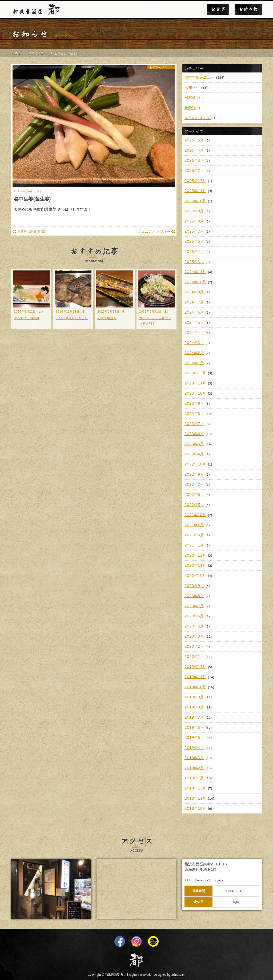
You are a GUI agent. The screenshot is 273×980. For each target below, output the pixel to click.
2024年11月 (195, 272)
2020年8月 (194, 596)
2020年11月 (195, 565)
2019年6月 (194, 727)
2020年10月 (195, 576)
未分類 (190, 108)
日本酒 (190, 98)
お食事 (218, 9)
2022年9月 (194, 474)
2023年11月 (195, 383)
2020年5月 (194, 626)
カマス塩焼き (107, 318)
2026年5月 (194, 140)
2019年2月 (194, 768)
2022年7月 (194, 484)
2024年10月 (195, 282)
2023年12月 (195, 373)
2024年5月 (194, 322)
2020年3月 (194, 636)
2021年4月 (194, 525)
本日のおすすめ (198, 118)
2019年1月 (194, 778)
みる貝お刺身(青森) (29, 231)
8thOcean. (178, 975)
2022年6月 (194, 495)
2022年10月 (195, 464)
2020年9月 (194, 586)
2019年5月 (194, 738)
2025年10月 (195, 201)
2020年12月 (195, 555)
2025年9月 (194, 211)
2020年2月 (194, 646)
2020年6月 (194, 616)
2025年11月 (195, 191)
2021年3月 (194, 535)
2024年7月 (194, 302)
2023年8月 (194, 414)
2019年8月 (194, 707)
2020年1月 (194, 657)
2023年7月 (194, 424)
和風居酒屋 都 (114, 975)
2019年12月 (195, 667)
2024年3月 (194, 343)
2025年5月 (194, 241)
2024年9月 (194, 292)
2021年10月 (195, 515)
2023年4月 (194, 454)
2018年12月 (195, 788)
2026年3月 (194, 160)
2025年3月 (194, 262)
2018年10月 (195, 808)
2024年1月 (194, 363)
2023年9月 (194, 403)
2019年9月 (194, 697)
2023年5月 (194, 444)
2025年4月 (194, 252)
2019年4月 (194, 748)
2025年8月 (194, 221)
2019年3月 (194, 758)
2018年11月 (195, 798)
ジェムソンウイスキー (157, 231)
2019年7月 (194, 717)
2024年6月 (194, 312)
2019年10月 (195, 687)
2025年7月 (194, 231)
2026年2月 (194, 171)
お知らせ (192, 87)
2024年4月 (194, 333)
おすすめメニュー (161, 67)
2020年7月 (194, 606)
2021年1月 (194, 545)
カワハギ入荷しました (72, 318)
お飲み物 (248, 9)
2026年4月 (194, 150)
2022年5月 (194, 505)
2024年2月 (194, 353)
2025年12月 (195, 181)
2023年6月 (194, 434)
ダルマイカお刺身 (27, 318)
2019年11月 (195, 677)
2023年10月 (195, 393)
